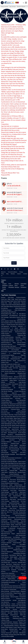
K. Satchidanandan (18, 435)
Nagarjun (7, 395)
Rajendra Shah (16, 595)
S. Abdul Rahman (16, 343)
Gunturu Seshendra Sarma (15, 431)
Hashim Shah (8, 499)
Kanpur (4, 289)
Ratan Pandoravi (16, 298)
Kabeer (21, 618)
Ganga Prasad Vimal (9, 427)
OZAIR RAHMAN (11, 550)
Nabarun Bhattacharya (15, 307)
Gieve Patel (9, 305)
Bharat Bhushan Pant (14, 609)
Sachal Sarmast (17, 499)
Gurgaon (4, 284)
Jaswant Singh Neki (16, 487)
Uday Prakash (12, 469)
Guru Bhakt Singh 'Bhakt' (11, 299)
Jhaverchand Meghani (14, 608)
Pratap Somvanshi (15, 620)
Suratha (15, 364)
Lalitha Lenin (9, 350)
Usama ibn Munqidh (15, 388)
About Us (3, 272)
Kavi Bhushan (18, 472)
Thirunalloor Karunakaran (12, 384)
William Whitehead (14, 546)
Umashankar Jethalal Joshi (13, 600)
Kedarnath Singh (9, 611)
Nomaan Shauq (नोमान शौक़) (16, 635)
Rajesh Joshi (18, 346)
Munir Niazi (18, 492)
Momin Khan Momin (14, 386)
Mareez (7, 566)
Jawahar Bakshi (9, 557)
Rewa (16, 286)
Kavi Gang (19, 463)
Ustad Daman (18, 490)
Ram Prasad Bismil (16, 415)
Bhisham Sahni (6, 298)
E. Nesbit (9, 481)
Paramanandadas (10, 458)
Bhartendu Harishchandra (14, 478)
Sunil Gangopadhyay (18, 523)
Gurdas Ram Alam (17, 489)
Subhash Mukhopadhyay (14, 519)
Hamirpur (17, 287)
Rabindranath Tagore (13, 552)
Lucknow (11, 286)
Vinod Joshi (20, 564)
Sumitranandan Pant (17, 449)
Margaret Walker (8, 379)
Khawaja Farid (20, 503)
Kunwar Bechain (11, 617)
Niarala (12, 483)
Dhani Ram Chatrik (9, 505)
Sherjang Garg (13, 337)
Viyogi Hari (18, 467)
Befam (7, 573)
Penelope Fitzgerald (10, 501)
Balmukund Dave (17, 586)
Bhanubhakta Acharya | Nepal (15, 626)
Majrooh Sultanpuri (10, 444)
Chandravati (7, 532)
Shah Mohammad (10, 503)
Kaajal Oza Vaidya (12, 568)
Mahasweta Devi (17, 316)
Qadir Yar (19, 501)
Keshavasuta (7, 355)
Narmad (7, 586)
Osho (23, 489)
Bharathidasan (11, 348)
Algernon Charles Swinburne (14, 604)
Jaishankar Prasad (11, 543)
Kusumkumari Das (8, 526)
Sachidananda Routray (18, 465)
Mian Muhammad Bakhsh (15, 507)
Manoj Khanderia (17, 579)
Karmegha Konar (14, 341)
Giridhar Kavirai (8, 465)
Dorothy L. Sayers (12, 411)
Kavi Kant (19, 606)
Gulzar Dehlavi (13, 413)
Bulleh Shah (8, 508)
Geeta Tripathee (14, 395)
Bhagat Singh (9, 615)
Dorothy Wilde (15, 370)
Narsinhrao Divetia (12, 602)
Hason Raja (11, 535)
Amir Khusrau (19, 325)
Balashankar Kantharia (10, 606)
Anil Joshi (13, 588)
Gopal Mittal (6, 307)
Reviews (13, 274)
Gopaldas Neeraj (9, 597)
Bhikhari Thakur (9, 445)
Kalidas (21, 377)
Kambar (6, 332)
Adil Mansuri (12, 566)
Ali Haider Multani (12, 485)
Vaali (11, 346)
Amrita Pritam (16, 510)
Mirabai (6, 467)
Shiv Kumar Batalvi (17, 494)
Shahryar (18, 426)
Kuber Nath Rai (18, 424)
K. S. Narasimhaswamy (18, 323)
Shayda (20, 559)
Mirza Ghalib (8, 631)
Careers (19, 274)
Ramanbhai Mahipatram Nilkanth (13, 577)
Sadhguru (6, 635)
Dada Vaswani (19, 368)
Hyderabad (23, 284)
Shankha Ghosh (15, 517)
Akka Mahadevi (18, 321)
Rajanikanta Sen (8, 326)
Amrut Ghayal (13, 564)
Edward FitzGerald (10, 409)
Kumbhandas (18, 458)
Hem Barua (8, 510)
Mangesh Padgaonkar (15, 335)
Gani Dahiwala (19, 563)
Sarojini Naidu (9, 393)
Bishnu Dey (18, 541)
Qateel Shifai (21, 371)
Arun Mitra (16, 532)
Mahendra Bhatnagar (12, 397)
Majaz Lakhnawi (10, 451)
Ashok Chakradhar (9, 472)
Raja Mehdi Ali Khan (15, 314)
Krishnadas (7, 454)
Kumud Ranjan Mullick (13, 534)
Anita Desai (14, 398)
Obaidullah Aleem (15, 454)
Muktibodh (8, 483)
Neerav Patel (8, 555)
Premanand (7, 593)
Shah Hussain (18, 505)
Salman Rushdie (8, 406)
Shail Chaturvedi (13, 436)
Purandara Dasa (8, 323)
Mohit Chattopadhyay (13, 553)
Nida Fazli (8, 487)
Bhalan (6, 563)
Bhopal (4, 287)
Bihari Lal (11, 476)
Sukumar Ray (7, 539)
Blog (7, 274)
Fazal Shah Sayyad (10, 496)
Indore (22, 286)
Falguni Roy (16, 530)
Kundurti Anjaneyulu (14, 334)
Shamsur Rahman (12, 516)
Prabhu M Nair (8, 480)
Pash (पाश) (19, 633)
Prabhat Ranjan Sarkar (12, 525)
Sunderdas (10, 462)
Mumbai (17, 284)
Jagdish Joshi (17, 557)
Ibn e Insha (8, 449)
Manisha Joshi (19, 566)
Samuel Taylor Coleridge (12, 330)
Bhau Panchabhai (12, 357)
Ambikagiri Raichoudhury (10, 317)
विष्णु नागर (18, 453)
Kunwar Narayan (17, 480)
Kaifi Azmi (12, 633)
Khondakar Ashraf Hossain (13, 407)
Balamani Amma (14, 339)
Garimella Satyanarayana (11, 359)
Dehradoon (23, 287)
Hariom (8, 633)
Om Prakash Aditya (8, 420)
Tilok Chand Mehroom (11, 303)
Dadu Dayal (8, 463)
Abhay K (6, 528)
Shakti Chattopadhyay (16, 539)
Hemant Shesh (19, 427)
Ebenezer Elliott (18, 615)
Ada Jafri (7, 426)
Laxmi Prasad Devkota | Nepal (14, 624)
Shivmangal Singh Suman (10, 301)
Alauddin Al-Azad (13, 391)
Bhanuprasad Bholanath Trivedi (12, 570)
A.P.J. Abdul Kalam (13, 581)
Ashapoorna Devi (17, 526)
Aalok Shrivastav (9, 447)
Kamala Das (19, 429)
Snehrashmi (8, 575)
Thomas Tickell (17, 508)
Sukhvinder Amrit (8, 490)
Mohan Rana (8, 415)
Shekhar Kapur (12, 400)
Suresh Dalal (18, 588)
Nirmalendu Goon (8, 523)
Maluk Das (13, 463)
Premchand (19, 514)
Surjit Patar (8, 494)
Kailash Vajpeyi (13, 418)
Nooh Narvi (17, 440)
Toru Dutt (13, 512)
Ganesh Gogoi (20, 317)
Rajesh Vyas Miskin (11, 559)
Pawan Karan (16, 406)
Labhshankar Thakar (14, 561)
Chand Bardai (11, 467)
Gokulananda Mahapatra (16, 373)
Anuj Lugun (17, 382)
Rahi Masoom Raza (16, 613)
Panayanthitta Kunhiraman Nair (12, 438)
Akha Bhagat (14, 593)
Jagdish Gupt (18, 445)
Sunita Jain (11, 362)
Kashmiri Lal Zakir (17, 379)
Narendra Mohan (11, 308)
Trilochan (7, 337)
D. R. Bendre (8, 325)
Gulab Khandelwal (18, 420)
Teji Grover (19, 416)
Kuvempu (13, 325)
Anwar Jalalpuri (9, 380)
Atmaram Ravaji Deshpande (15, 361)
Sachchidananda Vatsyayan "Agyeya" (13, 622)
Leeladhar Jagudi (10, 429)
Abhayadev (7, 398)
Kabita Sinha (7, 517)
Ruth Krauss (14, 375)
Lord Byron (7, 512)
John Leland (10, 514)
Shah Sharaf (9, 498)
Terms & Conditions (13, 272)
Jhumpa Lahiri (8, 371)
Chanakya (10, 460)
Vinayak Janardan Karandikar (13, 366)
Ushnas (11, 586)
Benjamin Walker (12, 310)
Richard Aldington (14, 377)
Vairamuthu (10, 364)
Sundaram (6, 590)
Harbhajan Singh (9, 492)
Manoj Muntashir (9, 629)
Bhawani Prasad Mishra (15, 627)
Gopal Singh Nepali (11, 416)
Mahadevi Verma (18, 611)
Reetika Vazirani (17, 352)
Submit (14, 263)
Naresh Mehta (17, 476)
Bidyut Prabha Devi (10, 368)
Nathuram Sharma (12, 442)
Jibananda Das (13, 548)
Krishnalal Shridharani (10, 591)
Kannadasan (7, 346)
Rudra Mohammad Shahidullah (14, 404)
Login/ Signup (23, 578)
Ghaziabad (11, 287)
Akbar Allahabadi (17, 422)
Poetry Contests (5, 7)
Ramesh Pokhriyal (17, 326)
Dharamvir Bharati (21, 7)
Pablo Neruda (19, 512)
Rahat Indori (15, 371)
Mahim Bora (17, 380)
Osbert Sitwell (16, 481)
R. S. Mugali (11, 353)
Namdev (6, 391)
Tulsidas (11, 321)
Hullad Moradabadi (9, 433)
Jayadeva (7, 321)
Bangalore (5, 286)
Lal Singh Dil (8, 489)
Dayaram (7, 595)
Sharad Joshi (18, 447)
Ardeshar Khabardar (13, 599)
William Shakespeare (13, 618)
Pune (10, 284)
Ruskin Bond (10, 453)
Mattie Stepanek (15, 402)
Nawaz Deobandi (9, 352)
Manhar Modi (16, 555)
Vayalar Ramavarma (15, 332)
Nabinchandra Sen (10, 537)
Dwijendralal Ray (18, 521)
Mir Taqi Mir (12, 426)
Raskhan (7, 476)
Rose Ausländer (10, 471)
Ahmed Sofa (8, 316)
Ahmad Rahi (18, 498)
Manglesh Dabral (17, 462)
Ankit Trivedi (11, 563)
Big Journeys (13, 7)
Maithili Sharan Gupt (13, 544)
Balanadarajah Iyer (9, 424)
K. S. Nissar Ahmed (16, 328)
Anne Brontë (18, 433)
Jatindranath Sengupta (15, 528)
